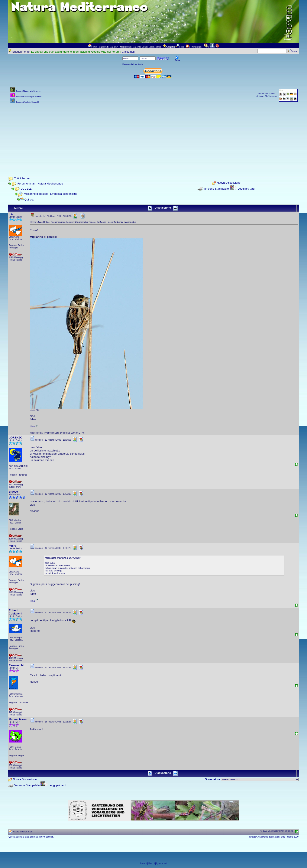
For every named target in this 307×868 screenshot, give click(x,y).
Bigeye (13, 492)
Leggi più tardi (246, 189)
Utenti (144, 47)
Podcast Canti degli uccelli (27, 102)
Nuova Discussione (229, 183)
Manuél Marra (18, 719)
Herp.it (151, 863)
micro (12, 214)
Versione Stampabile (216, 189)
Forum (94, 47)
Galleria (152, 47)
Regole (199, 47)
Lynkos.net (162, 863)
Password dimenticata (133, 64)
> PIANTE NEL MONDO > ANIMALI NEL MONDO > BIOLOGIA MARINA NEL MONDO (260, 780)
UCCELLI (27, 189)
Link (34, 426)
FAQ (193, 47)
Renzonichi (16, 665)
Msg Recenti (125, 47)
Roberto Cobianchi (15, 612)
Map (159, 47)
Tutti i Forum (22, 178)
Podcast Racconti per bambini (29, 97)
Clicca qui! (128, 52)
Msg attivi (114, 47)
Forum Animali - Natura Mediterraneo (40, 184)
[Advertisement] (153, 134)
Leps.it (143, 863)
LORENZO (16, 438)
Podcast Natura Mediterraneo (28, 91)
